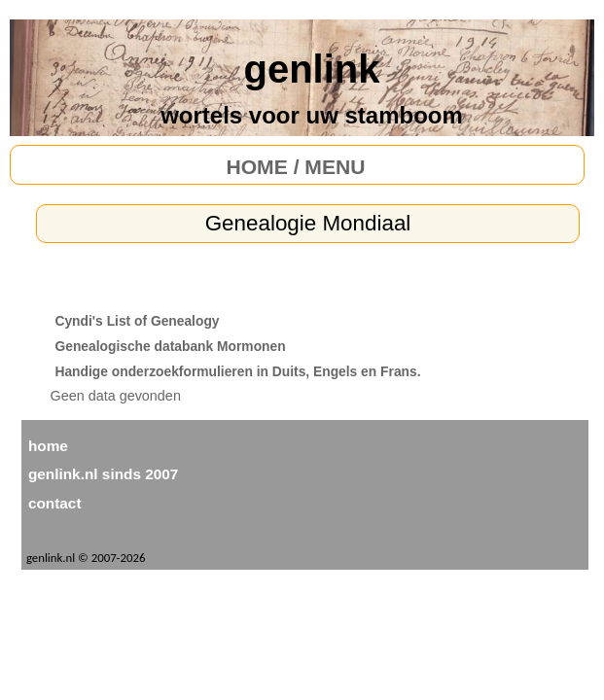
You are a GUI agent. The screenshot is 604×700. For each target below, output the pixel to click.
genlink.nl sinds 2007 (104, 474)
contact (55, 503)
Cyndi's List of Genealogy (137, 321)
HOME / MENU (295, 167)
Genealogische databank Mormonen (170, 346)
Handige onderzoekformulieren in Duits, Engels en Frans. (237, 371)
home (48, 446)
